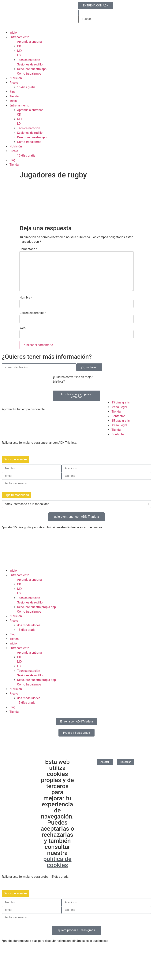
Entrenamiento (19, 37)
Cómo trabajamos (29, 74)
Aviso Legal (119, 407)
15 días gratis (26, 87)
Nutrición (16, 78)
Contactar (118, 416)
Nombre (26, 298)
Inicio (13, 33)
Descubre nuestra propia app (36, 607)
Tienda (14, 96)
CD (19, 46)
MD (19, 51)
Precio (14, 83)
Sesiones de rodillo (30, 64)
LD (19, 55)
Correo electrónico (33, 313)
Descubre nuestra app (32, 69)
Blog (13, 92)
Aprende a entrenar (30, 42)
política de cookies (57, 862)
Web (22, 328)
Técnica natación (29, 60)
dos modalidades (29, 625)
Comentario (28, 249)
